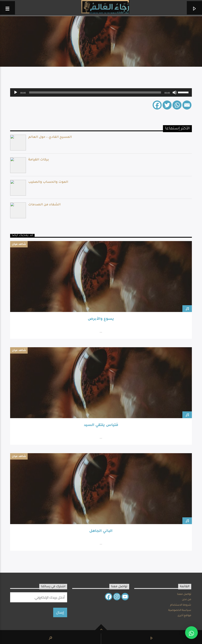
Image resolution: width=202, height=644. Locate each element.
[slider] (95, 92)
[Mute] (175, 92)
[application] (101, 92)
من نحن (187, 600)
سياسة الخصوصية (180, 610)
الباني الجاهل (101, 531)
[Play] (16, 92)
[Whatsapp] (177, 105)
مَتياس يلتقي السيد (101, 425)
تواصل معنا (184, 594)
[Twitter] (167, 105)
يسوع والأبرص (101, 319)
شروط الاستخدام (181, 605)
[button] (191, 633)
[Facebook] (157, 105)
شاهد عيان (19, 244)
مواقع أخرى (184, 616)
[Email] (187, 105)
